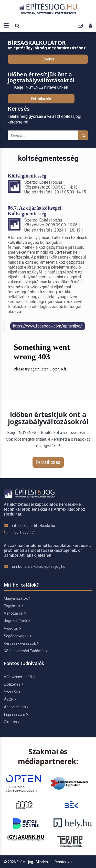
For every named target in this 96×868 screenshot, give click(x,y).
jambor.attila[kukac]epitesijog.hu (39, 566)
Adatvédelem (16, 707)
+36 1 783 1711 (25, 532)
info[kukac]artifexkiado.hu (34, 526)
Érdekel (48, 59)
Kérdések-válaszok (21, 643)
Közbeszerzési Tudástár (26, 651)
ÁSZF (10, 699)
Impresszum (16, 714)
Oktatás (12, 722)
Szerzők (12, 692)
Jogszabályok (17, 621)
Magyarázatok (17, 598)
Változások (15, 613)
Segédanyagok (17, 636)
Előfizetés (13, 684)
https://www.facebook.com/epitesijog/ (48, 326)
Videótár (12, 628)
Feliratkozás (41, 99)
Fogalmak (13, 606)
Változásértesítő (19, 677)
